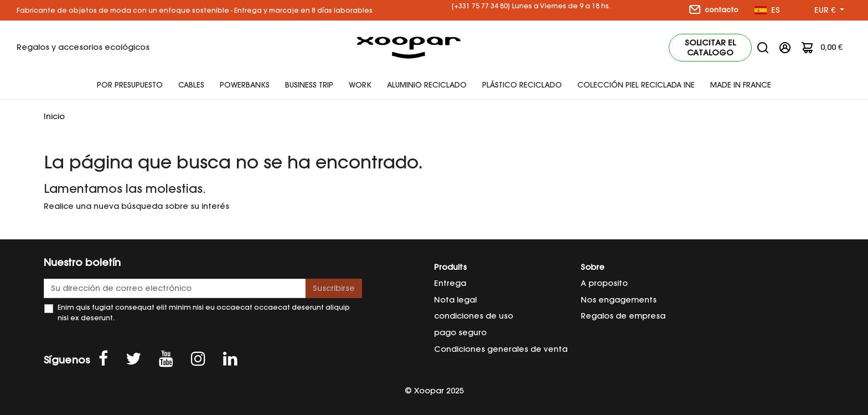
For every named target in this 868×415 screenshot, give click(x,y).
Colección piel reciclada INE (636, 85)
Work (360, 85)
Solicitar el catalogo (710, 48)
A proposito (604, 283)
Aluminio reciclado (427, 85)
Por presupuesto (130, 85)
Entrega (450, 283)
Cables (191, 85)
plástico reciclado (522, 85)
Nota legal (455, 300)
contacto (714, 9)
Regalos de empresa (623, 316)
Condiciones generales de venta (501, 349)
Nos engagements (619, 300)
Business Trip (309, 85)
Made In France (741, 85)
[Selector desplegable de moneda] (829, 11)
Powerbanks (245, 85)
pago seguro (460, 332)
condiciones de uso (474, 316)
